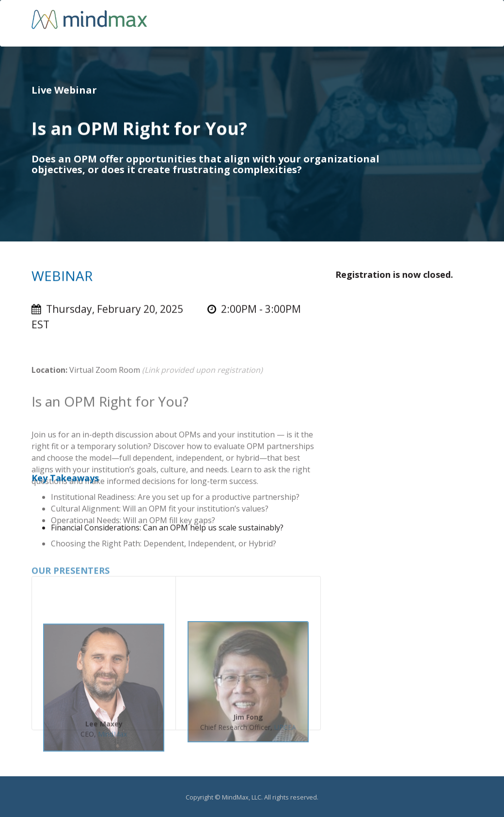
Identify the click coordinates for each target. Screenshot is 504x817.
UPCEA (285, 732)
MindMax (112, 739)
